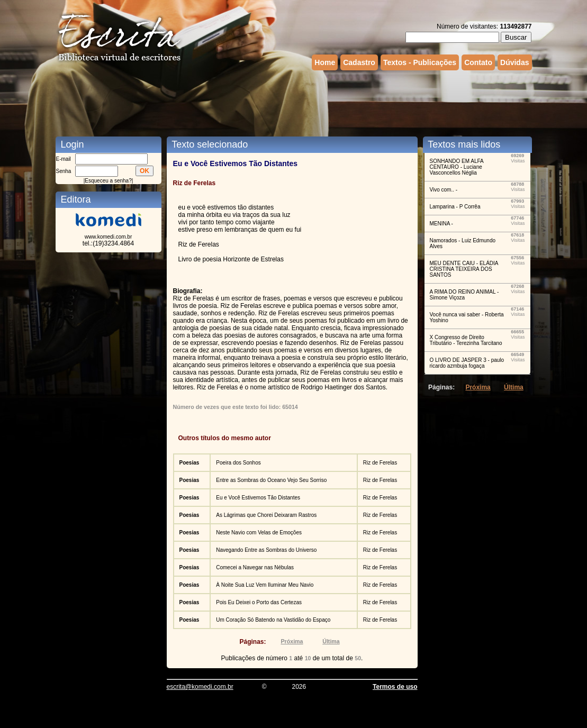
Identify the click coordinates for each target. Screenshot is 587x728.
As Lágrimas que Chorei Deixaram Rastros (266, 515)
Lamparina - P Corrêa (455, 207)
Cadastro (359, 62)
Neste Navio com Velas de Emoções (259, 533)
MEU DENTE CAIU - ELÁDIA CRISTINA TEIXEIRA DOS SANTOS (464, 269)
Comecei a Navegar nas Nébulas (255, 567)
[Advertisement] (294, 102)
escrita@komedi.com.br (200, 687)
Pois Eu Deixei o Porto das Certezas (259, 602)
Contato (478, 62)
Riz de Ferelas (380, 463)
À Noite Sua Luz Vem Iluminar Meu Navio (265, 585)
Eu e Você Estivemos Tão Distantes (258, 498)
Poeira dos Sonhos (238, 463)
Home (325, 62)
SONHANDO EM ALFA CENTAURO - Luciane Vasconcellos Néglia (457, 167)
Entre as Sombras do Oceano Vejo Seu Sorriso (271, 480)
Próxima (292, 641)
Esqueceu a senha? (108, 181)
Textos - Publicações (420, 62)
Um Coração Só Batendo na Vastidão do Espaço (273, 620)
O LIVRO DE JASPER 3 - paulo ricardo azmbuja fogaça (467, 363)
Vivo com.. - (444, 190)
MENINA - (441, 224)
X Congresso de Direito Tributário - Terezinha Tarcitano (466, 340)
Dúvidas (514, 62)
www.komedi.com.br (108, 237)
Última (331, 641)
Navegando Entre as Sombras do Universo (266, 550)
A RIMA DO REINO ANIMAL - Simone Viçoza (464, 295)
